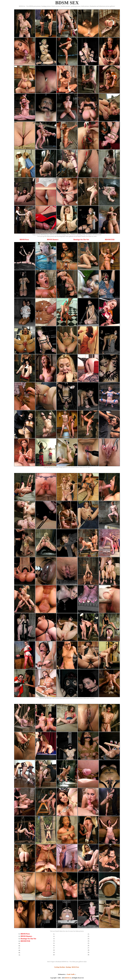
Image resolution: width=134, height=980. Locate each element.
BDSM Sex (68, 978)
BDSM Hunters (53, 240)
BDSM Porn (24, 240)
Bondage (68, 967)
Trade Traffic (71, 974)
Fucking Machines (60, 967)
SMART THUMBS (71, 979)
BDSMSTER (110, 240)
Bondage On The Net (81, 240)
